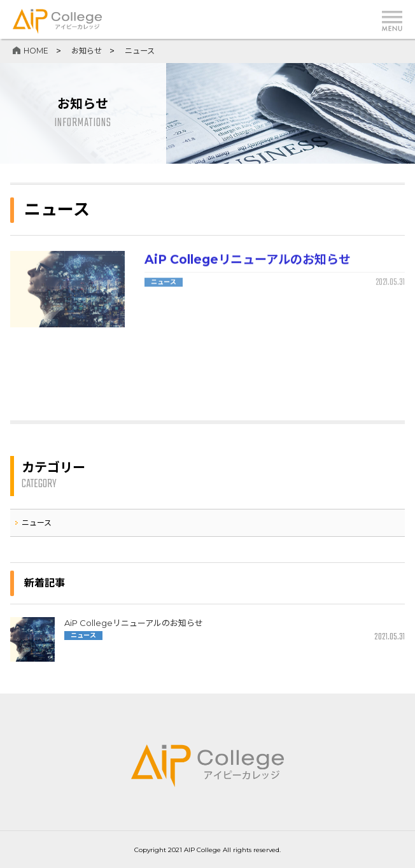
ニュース (164, 282)
